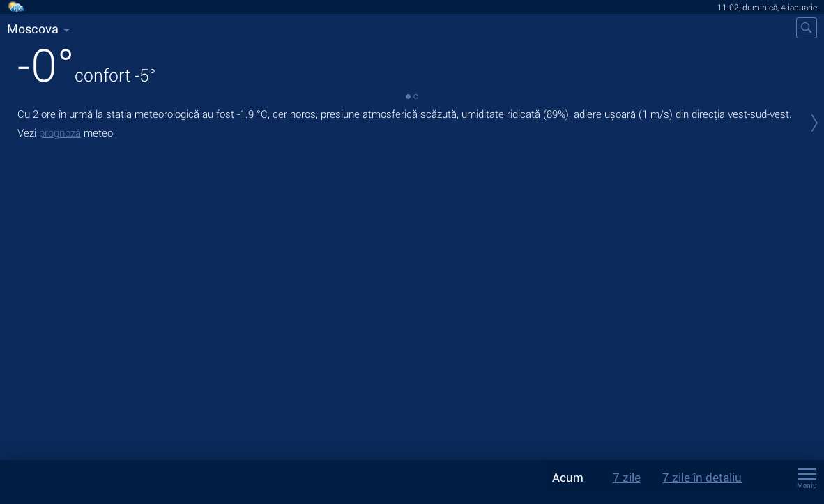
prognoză (60, 132)
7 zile (627, 477)
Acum (568, 477)
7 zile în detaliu (702, 477)
